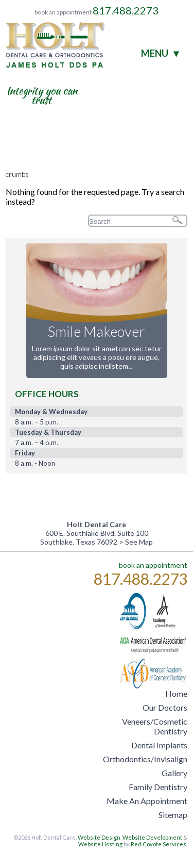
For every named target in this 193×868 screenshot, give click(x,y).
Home (176, 693)
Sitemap (173, 815)
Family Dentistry (158, 787)
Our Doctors (165, 707)
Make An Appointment (147, 801)
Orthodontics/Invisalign (145, 759)
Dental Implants (159, 745)
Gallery (174, 773)
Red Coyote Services (159, 844)
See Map (139, 542)
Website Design (99, 837)
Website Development (152, 837)
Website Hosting (100, 844)
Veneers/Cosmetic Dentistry (155, 726)
